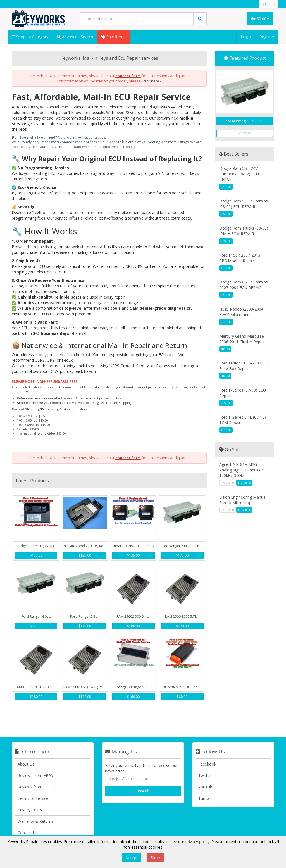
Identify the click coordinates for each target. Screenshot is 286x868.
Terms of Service (33, 798)
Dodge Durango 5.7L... (133, 687)
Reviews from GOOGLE (39, 787)
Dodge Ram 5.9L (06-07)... (36, 546)
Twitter (205, 775)
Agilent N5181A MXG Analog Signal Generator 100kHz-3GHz (241, 470)
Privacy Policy (30, 810)
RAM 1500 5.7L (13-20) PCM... (37, 687)
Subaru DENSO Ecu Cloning (133, 546)
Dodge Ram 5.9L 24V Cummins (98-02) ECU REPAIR (239, 174)
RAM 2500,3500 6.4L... (134, 617)
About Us (26, 764)
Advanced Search (75, 37)
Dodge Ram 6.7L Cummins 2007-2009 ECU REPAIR (244, 285)
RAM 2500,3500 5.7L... (182, 617)
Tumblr (205, 798)
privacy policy (197, 842)
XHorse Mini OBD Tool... (182, 687)
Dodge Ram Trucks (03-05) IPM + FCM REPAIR (244, 231)
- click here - (151, 81)
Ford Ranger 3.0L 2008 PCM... (183, 546)
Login (246, 37)
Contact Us (28, 833)
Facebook (207, 764)
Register (267, 37)
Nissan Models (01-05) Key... (85, 546)
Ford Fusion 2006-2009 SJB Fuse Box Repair (244, 366)
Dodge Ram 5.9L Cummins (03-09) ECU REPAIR (244, 204)
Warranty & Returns (35, 821)
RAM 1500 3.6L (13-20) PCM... (85, 687)
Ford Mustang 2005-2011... (245, 121)
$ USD (269, 4)
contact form (128, 76)
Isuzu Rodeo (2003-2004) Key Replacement (242, 312)
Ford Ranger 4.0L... (36, 617)
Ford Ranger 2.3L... (85, 617)
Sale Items (113, 37)
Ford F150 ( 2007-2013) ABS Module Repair (240, 258)
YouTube (206, 787)
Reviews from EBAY (35, 775)
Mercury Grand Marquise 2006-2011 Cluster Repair (242, 339)
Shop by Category (30, 37)
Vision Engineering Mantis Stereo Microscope (242, 500)
